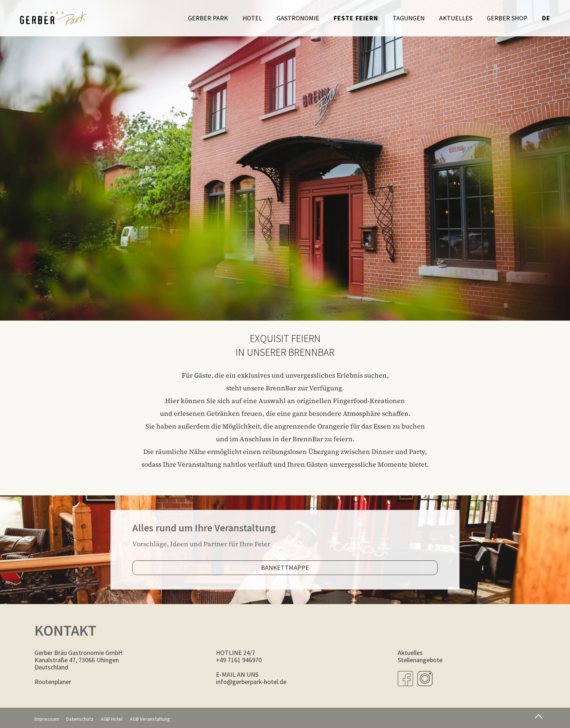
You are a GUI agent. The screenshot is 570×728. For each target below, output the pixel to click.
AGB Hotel (112, 719)
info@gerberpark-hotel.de (251, 682)
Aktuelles (456, 18)
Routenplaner (53, 682)
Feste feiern (356, 18)
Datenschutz (80, 719)
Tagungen (409, 18)
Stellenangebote (420, 660)
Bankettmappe (285, 568)
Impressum (47, 719)
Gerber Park (208, 18)
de (546, 18)
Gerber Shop (507, 18)
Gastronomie (298, 18)
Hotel (252, 18)
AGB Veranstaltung (150, 719)
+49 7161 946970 (239, 660)
